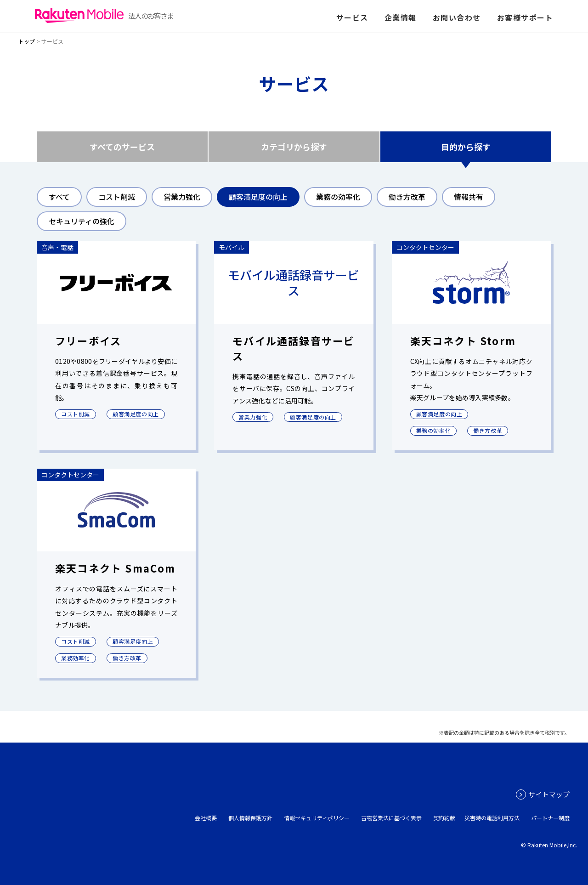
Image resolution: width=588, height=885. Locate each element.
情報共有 (469, 197)
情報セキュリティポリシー (317, 818)
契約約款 (444, 818)
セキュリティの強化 (82, 221)
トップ (27, 41)
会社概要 (206, 818)
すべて (59, 197)
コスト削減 (117, 197)
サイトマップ (549, 794)
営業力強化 (182, 197)
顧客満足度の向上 (258, 197)
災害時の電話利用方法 (492, 818)
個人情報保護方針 (250, 818)
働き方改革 (407, 197)
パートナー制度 (550, 818)
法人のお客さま (104, 16)
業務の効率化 (338, 197)
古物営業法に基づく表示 (391, 818)
